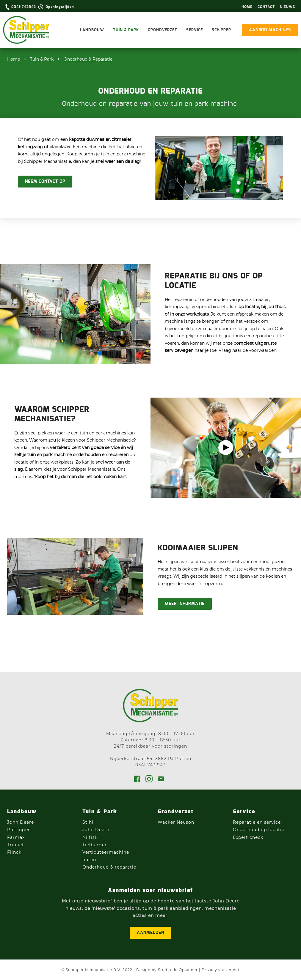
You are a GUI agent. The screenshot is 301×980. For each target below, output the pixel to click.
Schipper (221, 30)
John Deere (21, 822)
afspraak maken (252, 314)
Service (195, 30)
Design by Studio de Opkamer (167, 970)
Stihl (88, 822)
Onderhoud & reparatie (109, 867)
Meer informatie (185, 604)
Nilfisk (90, 837)
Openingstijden (60, 7)
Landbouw (92, 30)
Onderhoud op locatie (259, 830)
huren (89, 860)
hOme (247, 7)
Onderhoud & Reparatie (88, 59)
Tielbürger (95, 845)
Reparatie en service (257, 822)
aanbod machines (270, 30)
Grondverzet (163, 30)
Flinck (14, 852)
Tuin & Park (126, 30)
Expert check (248, 837)
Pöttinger (19, 830)
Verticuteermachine (106, 852)
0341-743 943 (150, 765)
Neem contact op (45, 182)
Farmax (16, 837)
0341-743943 (24, 7)
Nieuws (287, 7)
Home (14, 59)
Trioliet (16, 845)
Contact (266, 7)
